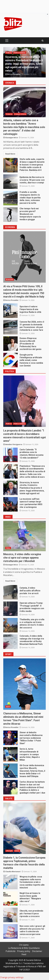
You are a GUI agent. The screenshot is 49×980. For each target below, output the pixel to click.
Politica (9, 53)
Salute (17, 851)
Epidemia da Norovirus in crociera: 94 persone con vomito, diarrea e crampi (10, 182)
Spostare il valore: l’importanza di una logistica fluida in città (10, 311)
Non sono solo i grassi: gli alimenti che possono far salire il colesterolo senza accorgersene (10, 931)
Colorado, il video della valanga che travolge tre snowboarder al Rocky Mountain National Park (10, 642)
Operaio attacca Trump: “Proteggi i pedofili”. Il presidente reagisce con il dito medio (10, 609)
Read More (10, 154)
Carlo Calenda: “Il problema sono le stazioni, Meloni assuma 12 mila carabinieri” (10, 455)
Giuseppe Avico (12, 138)
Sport (8, 707)
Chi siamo (24, 945)
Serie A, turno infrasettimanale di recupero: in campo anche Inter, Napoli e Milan (10, 754)
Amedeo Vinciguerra (14, 444)
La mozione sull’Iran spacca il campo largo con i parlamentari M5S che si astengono (10, 504)
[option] (24, 62)
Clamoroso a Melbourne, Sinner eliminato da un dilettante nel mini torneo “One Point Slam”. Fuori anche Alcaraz (24, 684)
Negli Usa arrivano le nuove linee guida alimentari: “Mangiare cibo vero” (10, 898)
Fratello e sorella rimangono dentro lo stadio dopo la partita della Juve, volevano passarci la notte (10, 198)
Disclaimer (37, 951)
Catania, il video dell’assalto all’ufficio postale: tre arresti (10, 592)
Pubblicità (10, 951)
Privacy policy (24, 951)
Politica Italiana (19, 53)
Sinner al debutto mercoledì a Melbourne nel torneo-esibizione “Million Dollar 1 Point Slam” (10, 738)
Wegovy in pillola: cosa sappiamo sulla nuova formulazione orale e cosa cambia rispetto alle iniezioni (10, 882)
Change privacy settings (12, 977)
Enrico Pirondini (14, 74)
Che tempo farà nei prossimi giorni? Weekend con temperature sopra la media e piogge (10, 215)
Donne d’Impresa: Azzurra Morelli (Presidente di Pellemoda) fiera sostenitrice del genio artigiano (10, 344)
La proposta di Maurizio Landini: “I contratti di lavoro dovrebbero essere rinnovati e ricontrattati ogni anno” (24, 401)
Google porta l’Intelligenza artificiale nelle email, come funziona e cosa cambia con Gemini (10, 360)
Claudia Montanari (13, 872)
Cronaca (9, 114)
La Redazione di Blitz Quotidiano (24, 948)
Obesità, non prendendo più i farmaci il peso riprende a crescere (10, 915)
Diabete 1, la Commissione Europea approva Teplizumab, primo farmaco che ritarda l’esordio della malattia (24, 828)
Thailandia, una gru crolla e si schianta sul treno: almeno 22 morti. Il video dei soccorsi (10, 625)
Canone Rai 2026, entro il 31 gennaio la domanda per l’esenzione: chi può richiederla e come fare (10, 327)
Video (8, 548)
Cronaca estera (20, 114)
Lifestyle (9, 851)
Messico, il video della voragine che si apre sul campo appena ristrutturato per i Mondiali (24, 536)
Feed (24, 954)
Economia (10, 279)
